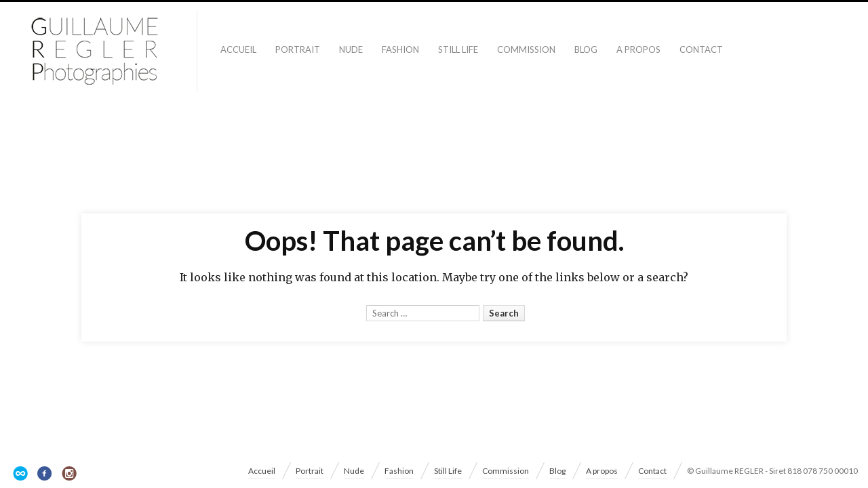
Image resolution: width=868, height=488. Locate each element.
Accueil (238, 49)
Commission (526, 49)
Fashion (400, 49)
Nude (351, 49)
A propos (638, 49)
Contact (701, 49)
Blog (586, 49)
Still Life (458, 49)
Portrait (298, 49)
